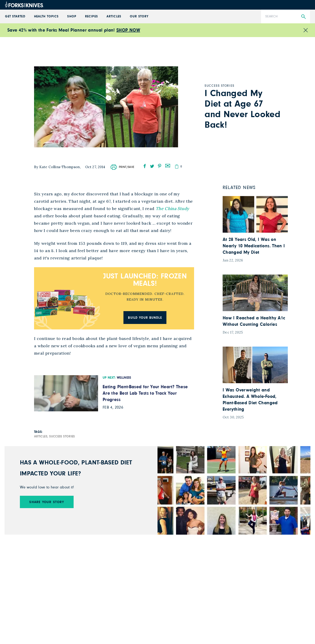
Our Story (139, 16)
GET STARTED (15, 16)
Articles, (41, 437)
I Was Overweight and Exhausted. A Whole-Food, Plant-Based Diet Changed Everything (250, 400)
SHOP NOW (128, 30)
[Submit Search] (303, 17)
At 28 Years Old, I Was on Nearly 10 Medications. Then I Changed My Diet (254, 246)
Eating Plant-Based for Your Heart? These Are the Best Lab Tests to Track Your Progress (145, 393)
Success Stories (62, 437)
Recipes (91, 16)
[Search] (286, 16)
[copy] (177, 167)
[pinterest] (160, 166)
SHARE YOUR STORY (47, 502)
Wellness (124, 378)
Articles (114, 16)
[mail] (168, 165)
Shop (72, 16)
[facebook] (145, 166)
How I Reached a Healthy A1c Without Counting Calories (254, 321)
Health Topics (46, 16)
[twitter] (152, 166)
